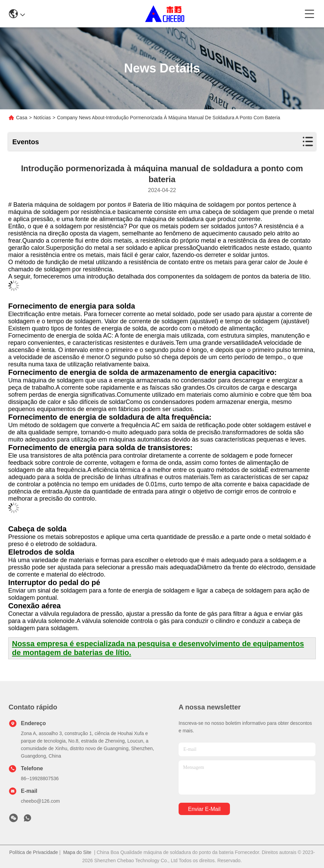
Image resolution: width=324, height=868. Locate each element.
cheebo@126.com (40, 801)
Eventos (26, 142)
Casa (22, 118)
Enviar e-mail (204, 809)
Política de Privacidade (34, 852)
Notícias (42, 118)
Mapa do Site (77, 852)
